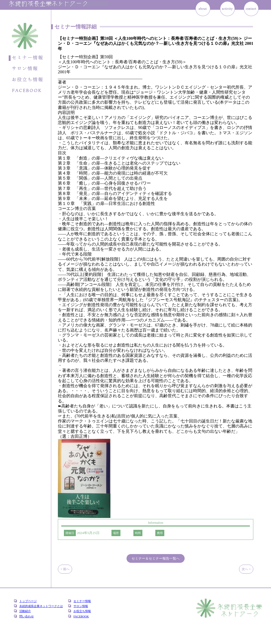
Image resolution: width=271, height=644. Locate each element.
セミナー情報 (82, 601)
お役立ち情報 (82, 611)
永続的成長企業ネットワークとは (41, 606)
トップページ (28, 601)
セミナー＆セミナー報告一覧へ (156, 558)
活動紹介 (25, 611)
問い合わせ (27, 616)
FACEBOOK (81, 616)
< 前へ (65, 569)
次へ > (246, 569)
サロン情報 (81, 606)
